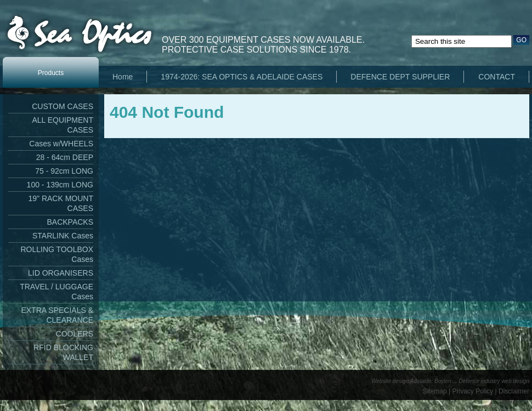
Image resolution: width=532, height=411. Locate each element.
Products (51, 73)
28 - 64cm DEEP (65, 157)
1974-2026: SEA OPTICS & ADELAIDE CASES (242, 77)
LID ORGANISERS (61, 273)
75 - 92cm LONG (64, 171)
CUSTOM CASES (63, 106)
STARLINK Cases (63, 236)
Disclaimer (514, 391)
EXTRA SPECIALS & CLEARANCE (58, 315)
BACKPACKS (70, 222)
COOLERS (75, 334)
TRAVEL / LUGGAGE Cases (56, 292)
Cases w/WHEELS (61, 144)
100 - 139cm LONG (60, 185)
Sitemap (435, 391)
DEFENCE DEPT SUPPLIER (400, 77)
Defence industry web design (494, 381)
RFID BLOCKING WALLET (63, 352)
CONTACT (497, 77)
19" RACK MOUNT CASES (61, 203)
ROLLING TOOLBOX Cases (57, 254)
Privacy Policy (473, 391)
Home (123, 77)
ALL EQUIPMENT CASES (63, 125)
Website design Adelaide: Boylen (411, 381)
